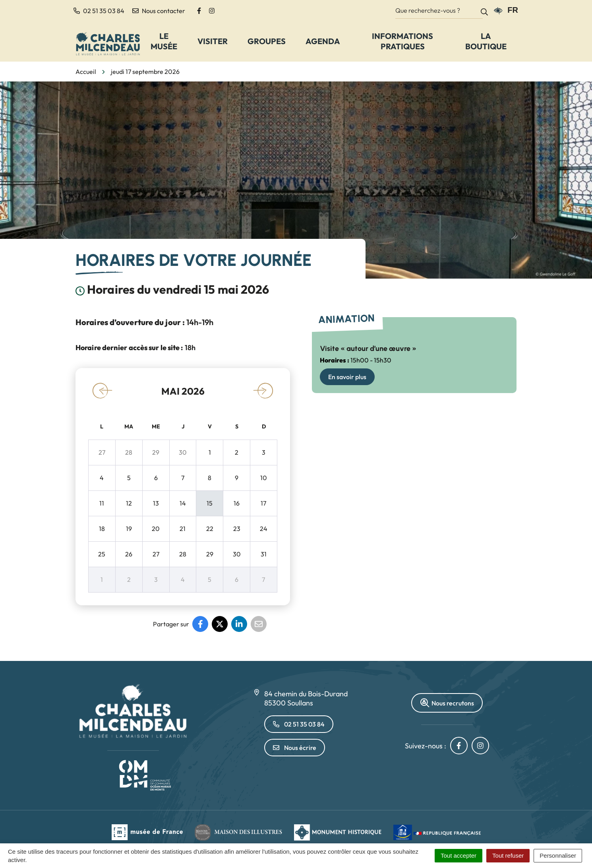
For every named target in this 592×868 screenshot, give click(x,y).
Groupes (267, 41)
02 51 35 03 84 (299, 724)
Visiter (213, 41)
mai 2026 (183, 391)
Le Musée (164, 41)
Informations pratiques (402, 41)
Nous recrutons (447, 703)
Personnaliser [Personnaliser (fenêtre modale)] (558, 855)
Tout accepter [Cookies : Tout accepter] (459, 855)
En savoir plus (347, 377)
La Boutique (486, 41)
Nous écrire (295, 748)
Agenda (323, 41)
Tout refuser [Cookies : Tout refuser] (508, 855)
